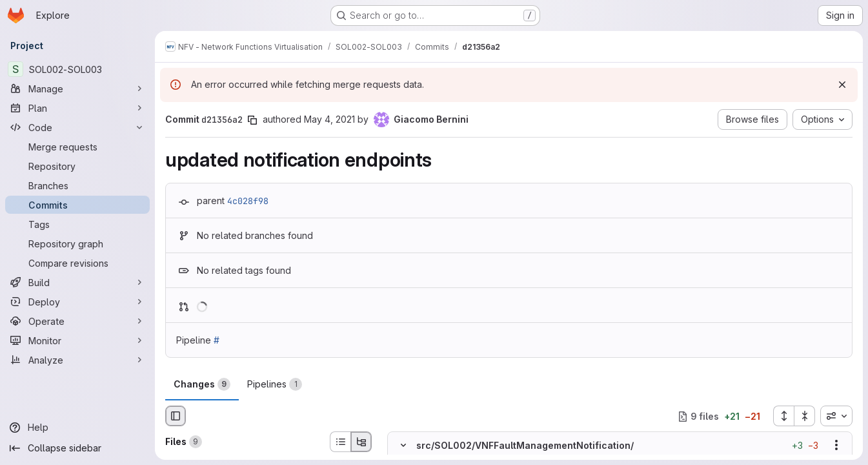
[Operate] (77, 321)
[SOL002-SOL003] (77, 69)
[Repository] (77, 166)
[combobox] (836, 416)
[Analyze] (77, 360)
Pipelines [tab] (275, 384)
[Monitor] (77, 340)
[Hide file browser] (176, 416)
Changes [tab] (202, 384)
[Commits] (77, 205)
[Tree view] (361, 442)
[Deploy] (77, 302)
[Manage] (77, 88)
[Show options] (836, 446)
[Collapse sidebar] (77, 448)
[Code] (77, 127)
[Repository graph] (77, 243)
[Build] (77, 282)
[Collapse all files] (805, 416)
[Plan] (77, 108)
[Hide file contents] (403, 446)
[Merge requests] (77, 147)
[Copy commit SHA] (252, 120)
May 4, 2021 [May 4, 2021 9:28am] (329, 119)
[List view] (340, 442)
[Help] (77, 428)
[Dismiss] (842, 85)
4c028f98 (248, 201)
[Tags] (77, 224)
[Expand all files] (783, 416)
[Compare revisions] (77, 263)
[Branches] (77, 185)
